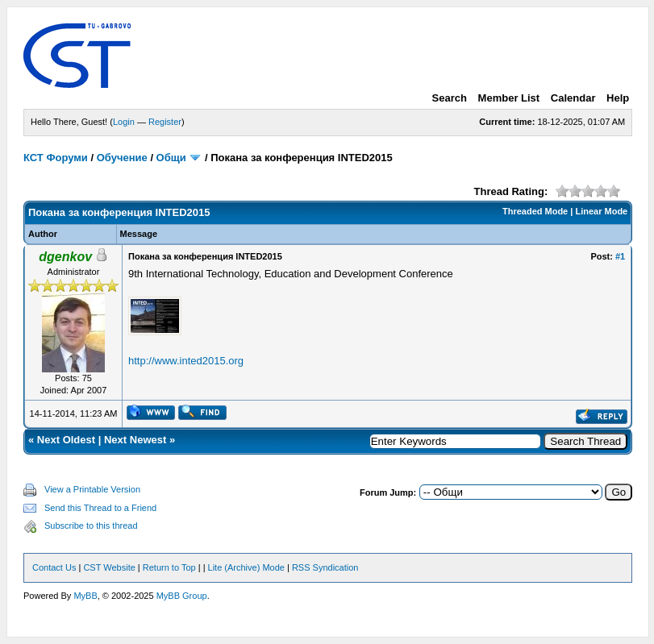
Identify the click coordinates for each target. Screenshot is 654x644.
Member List (509, 98)
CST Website (109, 567)
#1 (620, 256)
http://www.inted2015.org (186, 361)
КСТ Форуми (56, 158)
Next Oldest (66, 440)
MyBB (85, 596)
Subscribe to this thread (91, 526)
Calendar (573, 98)
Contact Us (54, 567)
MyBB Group (182, 596)
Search (450, 98)
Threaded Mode (535, 211)
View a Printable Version (92, 489)
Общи (171, 158)
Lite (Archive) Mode (246, 567)
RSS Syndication (325, 567)
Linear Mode (601, 211)
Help (618, 98)
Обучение (122, 158)
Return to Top (169, 567)
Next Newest (135, 440)
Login (124, 122)
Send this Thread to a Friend (100, 508)
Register (165, 122)
